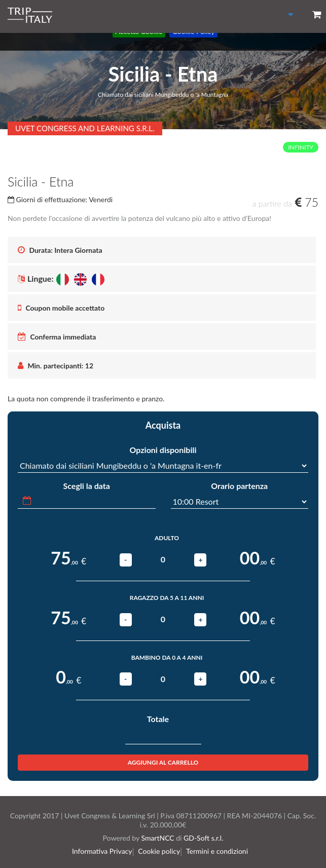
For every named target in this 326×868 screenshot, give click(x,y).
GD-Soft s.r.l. (203, 838)
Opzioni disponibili (163, 450)
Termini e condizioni (219, 851)
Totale (158, 719)
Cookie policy (161, 851)
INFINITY (301, 147)
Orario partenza (239, 486)
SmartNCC (157, 838)
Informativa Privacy (105, 851)
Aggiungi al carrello (163, 762)
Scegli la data (87, 486)
